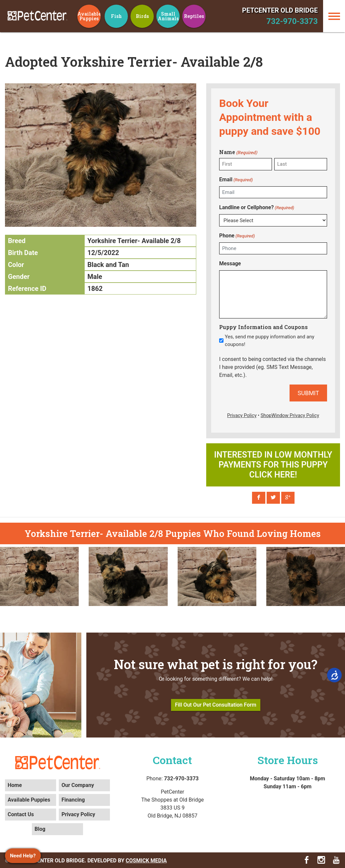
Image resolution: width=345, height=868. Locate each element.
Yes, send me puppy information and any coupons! (270, 341)
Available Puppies (29, 800)
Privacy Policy (78, 814)
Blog (40, 829)
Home (15, 785)
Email (236, 180)
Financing (73, 800)
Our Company (78, 785)
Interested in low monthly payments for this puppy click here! (273, 465)
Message (230, 263)
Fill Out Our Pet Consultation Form (216, 705)
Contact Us (21, 814)
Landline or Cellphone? (257, 208)
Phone (237, 236)
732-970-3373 (292, 21)
